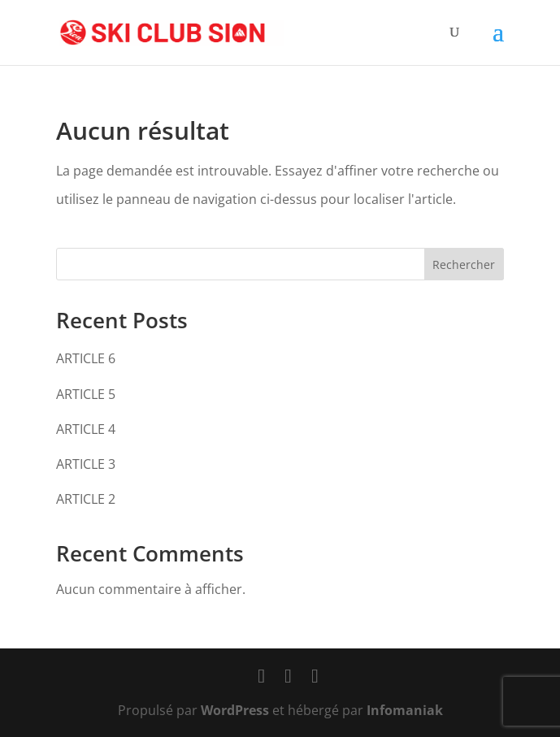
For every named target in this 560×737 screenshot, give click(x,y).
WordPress (235, 710)
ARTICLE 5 (86, 394)
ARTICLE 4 (86, 429)
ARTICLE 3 (86, 464)
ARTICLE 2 (86, 499)
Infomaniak (405, 710)
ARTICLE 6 (86, 358)
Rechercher (464, 264)
